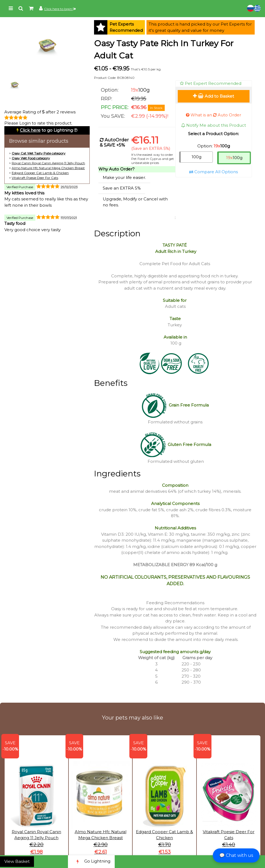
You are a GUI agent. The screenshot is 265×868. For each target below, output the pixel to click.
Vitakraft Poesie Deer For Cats (35, 178)
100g (197, 157)
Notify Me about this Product (213, 125)
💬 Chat (236, 855)
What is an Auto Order (213, 115)
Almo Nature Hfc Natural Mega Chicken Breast (48, 168)
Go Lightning (91, 862)
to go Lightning (46, 130)
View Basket (17, 861)
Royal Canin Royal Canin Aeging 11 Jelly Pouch (48, 163)
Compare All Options (213, 172)
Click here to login (60, 9)
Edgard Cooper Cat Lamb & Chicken (40, 173)
